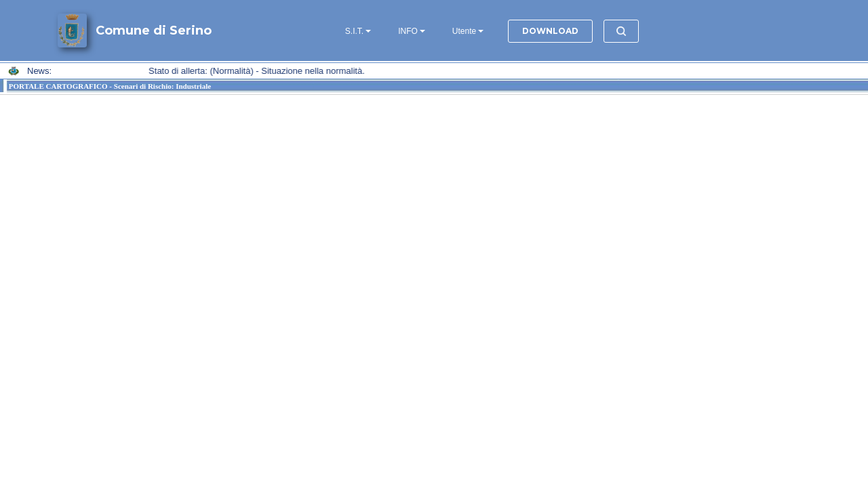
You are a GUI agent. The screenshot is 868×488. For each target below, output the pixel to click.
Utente (464, 31)
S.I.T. (354, 31)
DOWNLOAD (550, 31)
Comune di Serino (154, 30)
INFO (408, 31)
